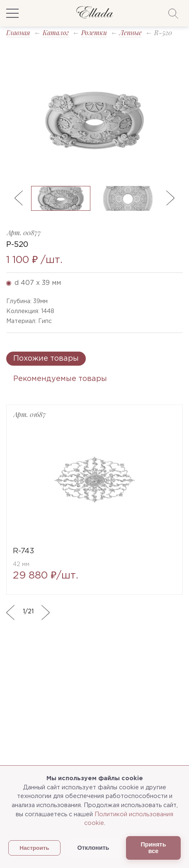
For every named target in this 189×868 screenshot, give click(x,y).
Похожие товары (46, 359)
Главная (18, 33)
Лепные (131, 33)
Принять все (154, 848)
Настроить (34, 848)
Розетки (94, 33)
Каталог (56, 33)
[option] (94, 121)
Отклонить (93, 848)
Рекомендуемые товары (60, 379)
